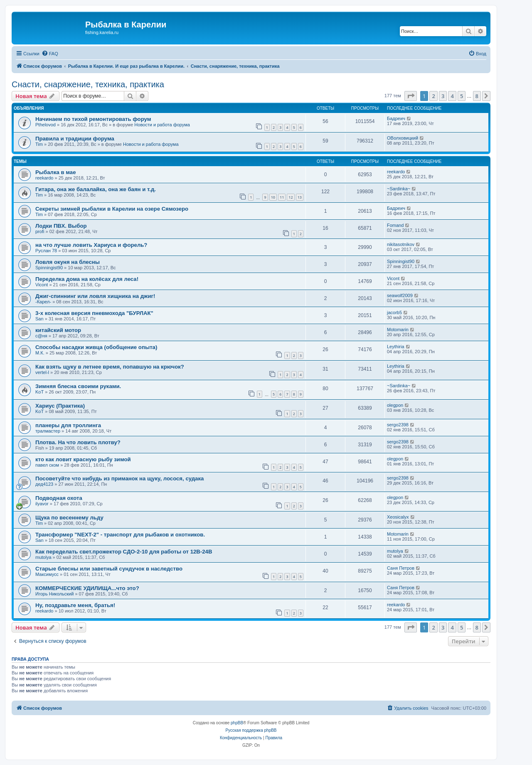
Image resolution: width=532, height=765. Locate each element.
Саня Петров (401, 568)
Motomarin (398, 330)
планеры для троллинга (68, 425)
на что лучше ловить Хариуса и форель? (91, 245)
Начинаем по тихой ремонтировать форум (93, 119)
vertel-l (42, 372)
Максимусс (47, 574)
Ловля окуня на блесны (68, 262)
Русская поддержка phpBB (251, 730)
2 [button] (433, 96)
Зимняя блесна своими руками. (78, 386)
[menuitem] (50, 54)
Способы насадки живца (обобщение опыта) (96, 347)
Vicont (42, 285)
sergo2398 (398, 425)
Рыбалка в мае (56, 172)
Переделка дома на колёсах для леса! (87, 279)
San (39, 319)
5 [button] (462, 96)
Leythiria (396, 347)
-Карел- (43, 302)
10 (273, 197)
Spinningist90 (49, 268)
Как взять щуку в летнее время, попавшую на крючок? (110, 367)
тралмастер (48, 431)
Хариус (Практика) (60, 406)
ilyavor (42, 504)
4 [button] (452, 96)
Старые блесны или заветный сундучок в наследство (109, 569)
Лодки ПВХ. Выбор (61, 226)
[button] (411, 96)
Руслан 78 (46, 251)
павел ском (47, 465)
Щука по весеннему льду (69, 518)
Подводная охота (59, 498)
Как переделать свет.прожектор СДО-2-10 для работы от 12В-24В (124, 552)
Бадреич (396, 118)
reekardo (44, 178)
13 (300, 197)
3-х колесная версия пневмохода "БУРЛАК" (94, 313)
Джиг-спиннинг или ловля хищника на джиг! (95, 296)
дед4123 (44, 484)
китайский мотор (58, 330)
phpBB (237, 723)
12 (291, 197)
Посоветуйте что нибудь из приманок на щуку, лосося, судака (119, 478)
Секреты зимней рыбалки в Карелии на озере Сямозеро (112, 209)
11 (282, 197)
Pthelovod (46, 125)
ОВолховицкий (403, 138)
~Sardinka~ (399, 189)
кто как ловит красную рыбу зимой (83, 459)
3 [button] (443, 96)
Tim (39, 144)
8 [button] (477, 96)
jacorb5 (394, 312)
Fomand (395, 225)
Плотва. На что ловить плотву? (78, 442)
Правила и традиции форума (75, 139)
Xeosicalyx (398, 517)
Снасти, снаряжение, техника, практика (88, 84)
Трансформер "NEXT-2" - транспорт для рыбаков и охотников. (120, 535)
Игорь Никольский (54, 594)
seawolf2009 (400, 295)
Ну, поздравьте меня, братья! (75, 605)
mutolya (43, 557)
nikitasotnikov (401, 244)
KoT (39, 392)
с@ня (41, 336)
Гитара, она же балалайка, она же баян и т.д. (96, 189)
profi (40, 231)
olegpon (395, 405)
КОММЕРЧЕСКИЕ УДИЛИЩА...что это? (87, 588)
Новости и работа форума (162, 125)
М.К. (40, 353)
